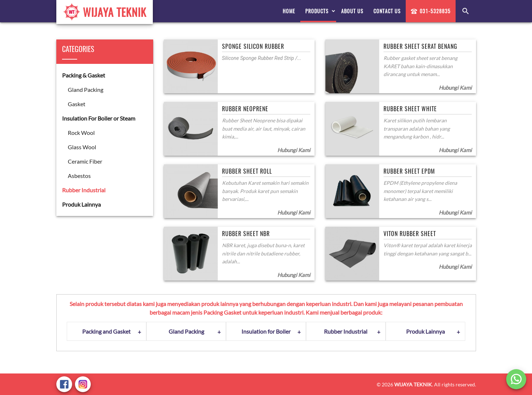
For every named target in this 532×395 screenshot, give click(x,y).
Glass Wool (82, 147)
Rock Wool (81, 133)
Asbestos (79, 176)
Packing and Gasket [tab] (106, 331)
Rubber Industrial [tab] (346, 331)
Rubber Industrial (84, 190)
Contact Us (387, 11)
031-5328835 (431, 11)
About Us (352, 11)
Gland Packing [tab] (186, 331)
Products (317, 11)
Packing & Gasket (84, 75)
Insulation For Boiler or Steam (99, 118)
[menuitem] (289, 11)
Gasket (77, 104)
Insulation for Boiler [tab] (266, 331)
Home (289, 11)
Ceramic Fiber (85, 161)
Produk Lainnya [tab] (425, 331)
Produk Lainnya (81, 204)
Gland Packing (86, 90)
